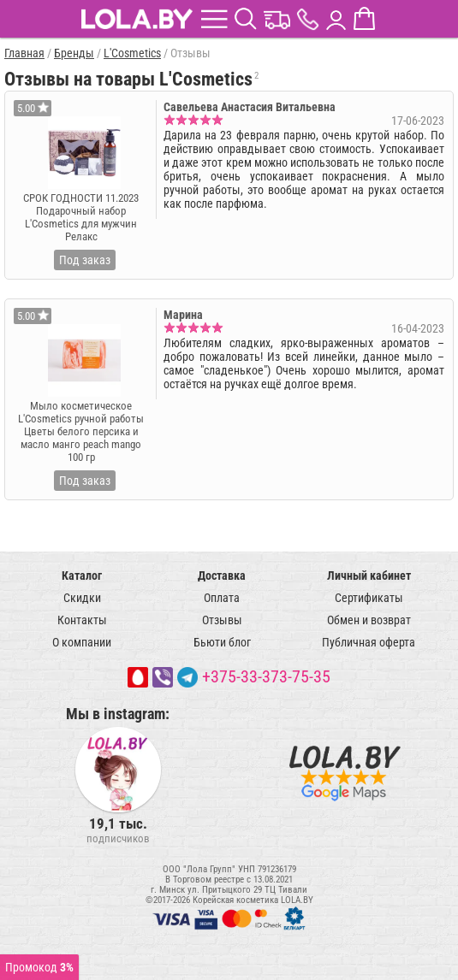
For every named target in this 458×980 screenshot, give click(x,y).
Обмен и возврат (369, 620)
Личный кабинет (369, 576)
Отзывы (222, 620)
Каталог (82, 576)
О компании (82, 642)
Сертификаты (369, 598)
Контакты (82, 620)
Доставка (222, 576)
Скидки (82, 598)
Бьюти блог (222, 642)
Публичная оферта (369, 642)
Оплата (222, 598)
